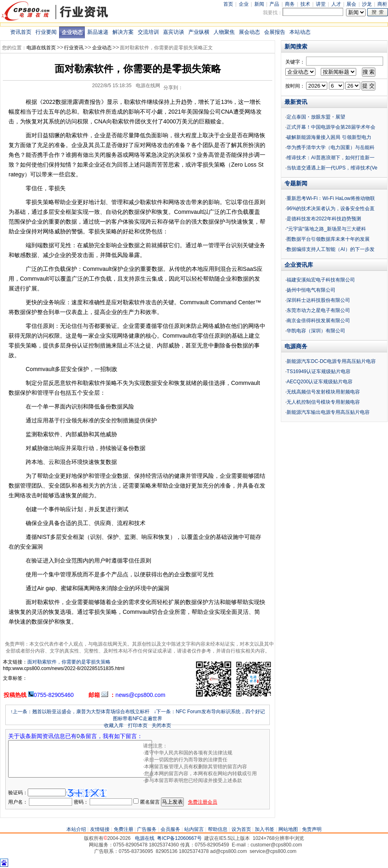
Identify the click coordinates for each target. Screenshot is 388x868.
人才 (336, 4)
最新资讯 (296, 102)
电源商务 (296, 346)
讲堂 (321, 4)
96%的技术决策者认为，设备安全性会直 (331, 209)
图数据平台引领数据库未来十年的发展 (328, 239)
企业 (244, 4)
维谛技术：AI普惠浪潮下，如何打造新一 (330, 158)
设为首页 (241, 829)
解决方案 (123, 32)
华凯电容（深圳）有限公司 (316, 331)
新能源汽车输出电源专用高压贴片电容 (328, 412)
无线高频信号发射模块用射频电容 (323, 392)
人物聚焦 (224, 32)
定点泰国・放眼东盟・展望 (316, 117)
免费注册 (123, 829)
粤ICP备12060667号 (179, 838)
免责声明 (312, 829)
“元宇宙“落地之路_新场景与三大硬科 (326, 229)
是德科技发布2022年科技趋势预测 (324, 219)
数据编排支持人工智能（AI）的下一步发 (330, 249)
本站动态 (300, 32)
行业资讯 (74, 48)
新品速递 (98, 32)
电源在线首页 (41, 48)
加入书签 (265, 829)
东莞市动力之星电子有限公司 (318, 310)
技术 (305, 4)
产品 (274, 4)
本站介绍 (76, 829)
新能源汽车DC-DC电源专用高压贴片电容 (331, 361)
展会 (351, 4)
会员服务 (170, 829)
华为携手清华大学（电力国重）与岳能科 (331, 147)
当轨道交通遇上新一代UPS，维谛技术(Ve (332, 168)
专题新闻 (296, 183)
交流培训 (148, 32)
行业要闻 (46, 32)
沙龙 (367, 4)
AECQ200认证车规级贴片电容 (320, 382)
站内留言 (194, 829)
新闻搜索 (296, 46)
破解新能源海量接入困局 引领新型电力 (329, 137)
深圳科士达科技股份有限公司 (318, 300)
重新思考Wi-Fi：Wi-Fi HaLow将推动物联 (331, 198)
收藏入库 (114, 725)
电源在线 (145, 838)
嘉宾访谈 (174, 32)
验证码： (18, 793)
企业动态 (72, 32)
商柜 (382, 4)
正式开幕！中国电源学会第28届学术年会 (331, 127)
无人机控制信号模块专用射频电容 (323, 402)
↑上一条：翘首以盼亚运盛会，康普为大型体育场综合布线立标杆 (80, 712)
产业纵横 (199, 32)
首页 (228, 4)
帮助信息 (218, 829)
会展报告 (275, 32)
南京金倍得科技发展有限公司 (318, 321)
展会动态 (249, 32)
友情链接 (100, 829)
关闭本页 (161, 725)
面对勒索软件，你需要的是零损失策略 (69, 662)
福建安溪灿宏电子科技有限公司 (321, 280)
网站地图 (288, 829)
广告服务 (147, 829)
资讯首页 (21, 32)
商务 (290, 4)
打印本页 (138, 725)
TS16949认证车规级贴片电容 (319, 371)
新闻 (259, 4)
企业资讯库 (299, 265)
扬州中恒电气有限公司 (311, 290)
